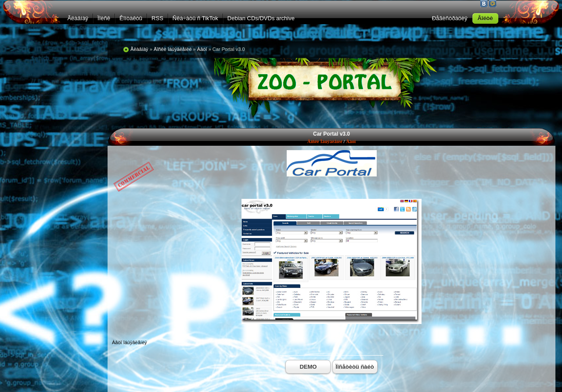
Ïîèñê (104, 18)
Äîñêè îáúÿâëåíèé (325, 141)
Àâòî (351, 141)
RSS (157, 18)
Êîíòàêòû (131, 18)
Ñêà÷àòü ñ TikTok (195, 18)
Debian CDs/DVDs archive (261, 18)
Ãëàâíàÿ (78, 18)
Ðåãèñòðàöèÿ (450, 18)
